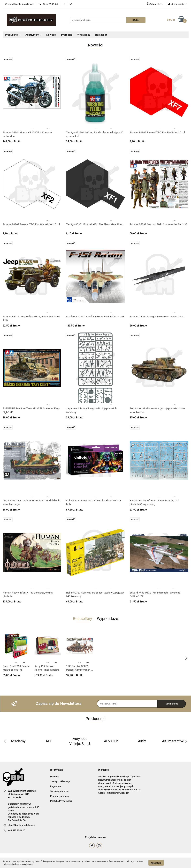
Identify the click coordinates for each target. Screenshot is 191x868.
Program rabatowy (60, 796)
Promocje (67, 35)
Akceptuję (156, 863)
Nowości (51, 35)
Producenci (13, 35)
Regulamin (56, 786)
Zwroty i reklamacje (60, 781)
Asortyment (33, 35)
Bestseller (101, 35)
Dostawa (55, 777)
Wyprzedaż (84, 35)
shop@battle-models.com (21, 825)
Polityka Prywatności (61, 801)
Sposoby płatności (60, 791)
